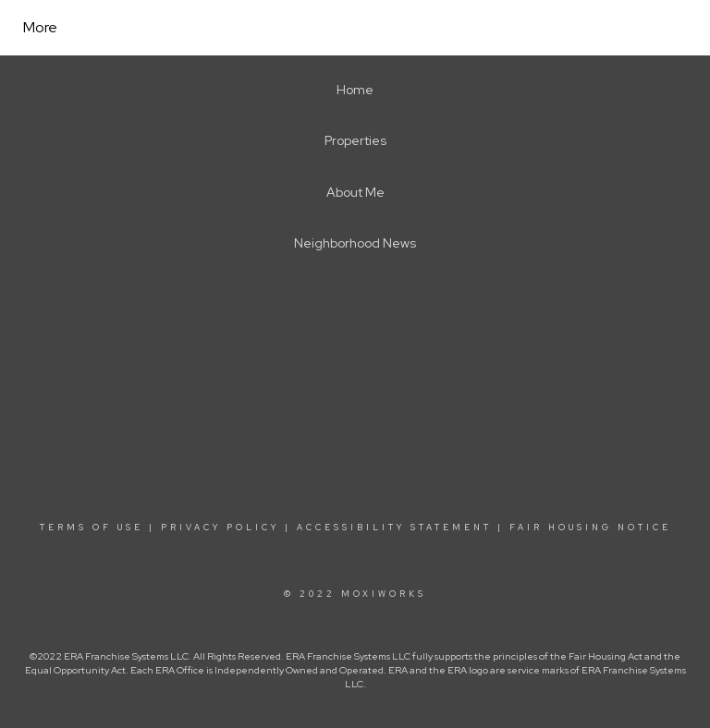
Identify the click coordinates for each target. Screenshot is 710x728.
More (40, 27)
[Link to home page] (282, 28)
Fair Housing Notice (590, 528)
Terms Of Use (92, 528)
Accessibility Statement (394, 528)
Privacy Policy (220, 528)
